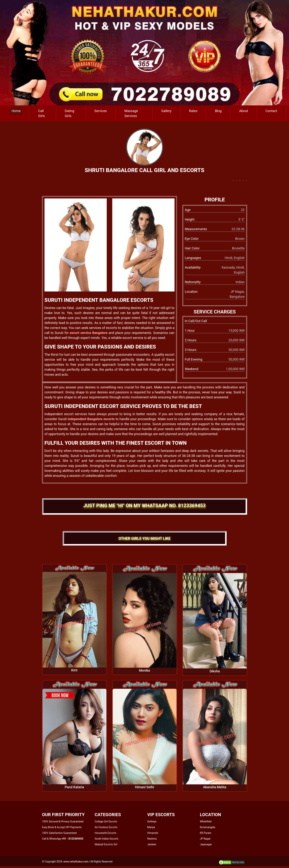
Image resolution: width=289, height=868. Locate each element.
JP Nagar (205, 839)
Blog (218, 111)
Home (16, 111)
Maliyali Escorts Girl (106, 844)
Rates (193, 111)
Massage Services (131, 113)
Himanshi (153, 833)
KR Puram (206, 833)
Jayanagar (206, 844)
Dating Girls (70, 113)
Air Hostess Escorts (106, 827)
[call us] (144, 52)
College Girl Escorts (106, 821)
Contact (271, 111)
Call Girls (41, 113)
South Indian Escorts (107, 839)
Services (101, 111)
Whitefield (206, 821)
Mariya (151, 827)
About (244, 111)
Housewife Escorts (106, 833)
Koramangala (208, 827)
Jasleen (152, 844)
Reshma (152, 839)
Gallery (166, 111)
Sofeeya (152, 821)
